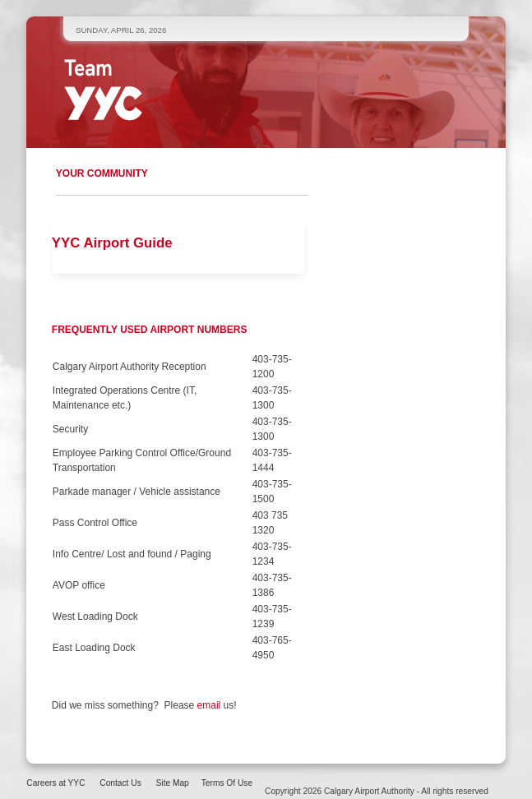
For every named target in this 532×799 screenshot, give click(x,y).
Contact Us (120, 783)
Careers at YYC (56, 783)
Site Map (173, 783)
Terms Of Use (227, 783)
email (210, 705)
